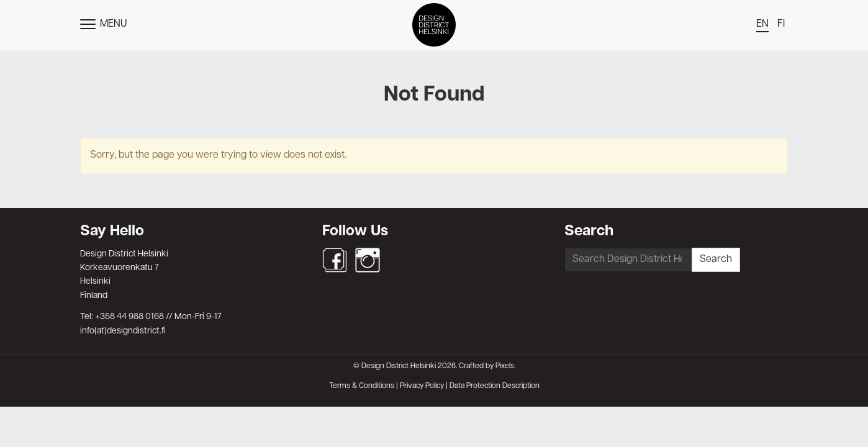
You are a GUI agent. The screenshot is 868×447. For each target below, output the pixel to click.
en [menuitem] (762, 24)
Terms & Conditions (362, 386)
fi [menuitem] (781, 24)
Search (716, 260)
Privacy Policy (422, 386)
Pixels (505, 366)
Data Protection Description (495, 386)
